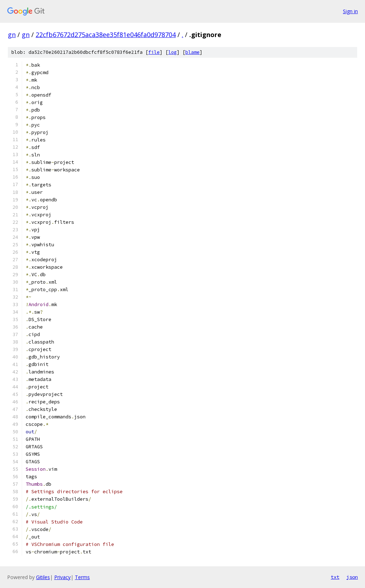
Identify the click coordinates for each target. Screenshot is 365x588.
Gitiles (43, 577)
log (173, 52)
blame (192, 52)
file (154, 52)
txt (335, 577)
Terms (82, 577)
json (352, 577)
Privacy (62, 577)
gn (12, 35)
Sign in (350, 11)
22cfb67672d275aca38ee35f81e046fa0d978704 (106, 35)
